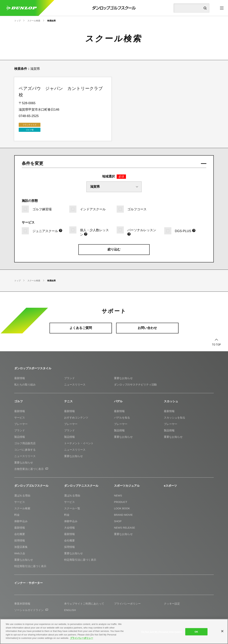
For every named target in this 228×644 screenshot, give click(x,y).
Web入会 (20, 553)
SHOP (118, 521)
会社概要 (20, 534)
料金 (17, 515)
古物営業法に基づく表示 (31, 469)
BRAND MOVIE (123, 515)
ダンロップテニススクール (81, 486)
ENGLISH (70, 610)
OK (196, 632)
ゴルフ (19, 401)
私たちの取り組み (25, 385)
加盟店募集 (21, 547)
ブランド (69, 378)
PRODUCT (121, 502)
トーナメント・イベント (79, 443)
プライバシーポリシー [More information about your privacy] (82, 638)
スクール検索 (22, 508)
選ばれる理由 (22, 495)
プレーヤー (21, 424)
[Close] (222, 631)
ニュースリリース (75, 385)
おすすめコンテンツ (76, 418)
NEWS (118, 495)
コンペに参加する (25, 450)
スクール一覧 (72, 508)
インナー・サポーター (28, 583)
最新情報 (20, 378)
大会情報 (69, 528)
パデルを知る (122, 418)
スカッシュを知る (175, 418)
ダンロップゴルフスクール (31, 486)
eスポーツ (170, 486)
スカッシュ (171, 401)
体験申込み (21, 521)
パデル (118, 401)
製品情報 (20, 437)
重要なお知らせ (123, 378)
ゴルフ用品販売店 (25, 443)
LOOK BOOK (122, 508)
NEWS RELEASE (125, 528)
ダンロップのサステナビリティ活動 (135, 385)
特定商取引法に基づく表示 (30, 566)
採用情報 (20, 540)
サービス (20, 418)
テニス (68, 401)
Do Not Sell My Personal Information (162, 632)
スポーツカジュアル (127, 486)
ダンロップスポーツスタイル (33, 368)
